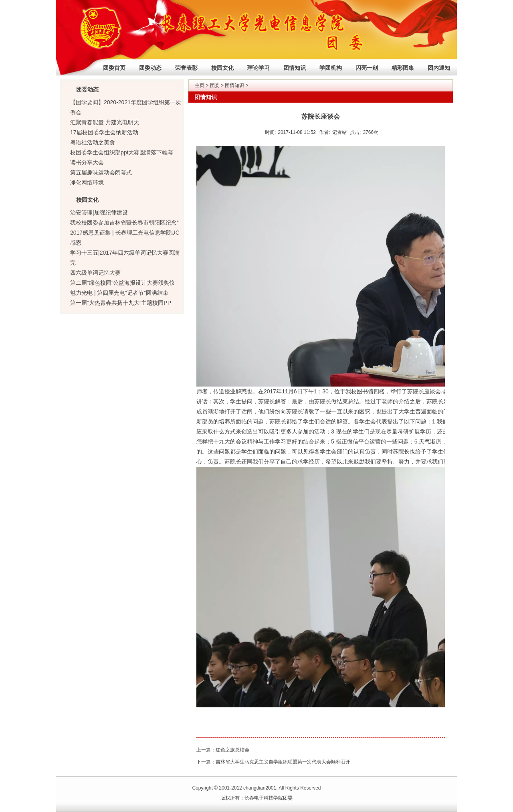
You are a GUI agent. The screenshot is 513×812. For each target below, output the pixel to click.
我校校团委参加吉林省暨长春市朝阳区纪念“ (124, 223)
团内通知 (439, 68)
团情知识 (295, 68)
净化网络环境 (87, 182)
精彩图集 (403, 68)
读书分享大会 (87, 162)
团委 (215, 85)
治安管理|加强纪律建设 (99, 213)
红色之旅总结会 (232, 750)
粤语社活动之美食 (93, 142)
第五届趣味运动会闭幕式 (101, 172)
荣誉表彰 (186, 68)
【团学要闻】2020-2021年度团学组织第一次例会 (126, 107)
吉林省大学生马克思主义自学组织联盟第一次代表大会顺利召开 (283, 762)
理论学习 (259, 68)
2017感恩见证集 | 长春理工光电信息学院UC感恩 (125, 238)
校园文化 (222, 68)
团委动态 (150, 68)
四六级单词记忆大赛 (95, 273)
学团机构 (331, 68)
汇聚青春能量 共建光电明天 (105, 122)
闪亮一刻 (367, 68)
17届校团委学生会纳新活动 (104, 132)
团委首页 (114, 68)
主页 (200, 85)
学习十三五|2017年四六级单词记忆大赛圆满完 (125, 258)
